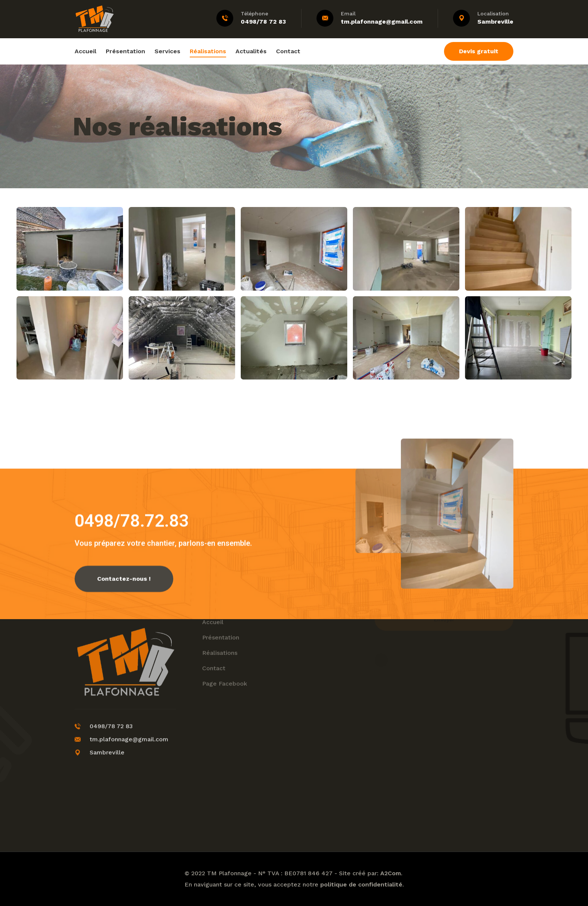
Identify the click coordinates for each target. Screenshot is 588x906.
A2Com (391, 873)
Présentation (125, 51)
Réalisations (208, 51)
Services (167, 51)
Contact (288, 51)
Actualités (251, 51)
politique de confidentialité (361, 884)
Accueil (85, 51)
